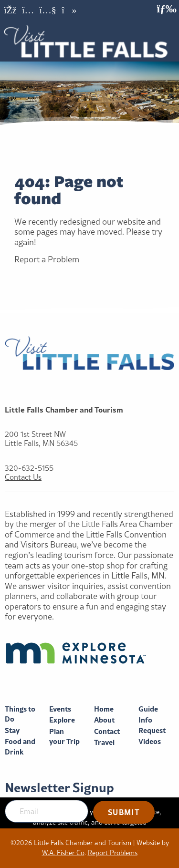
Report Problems (113, 853)
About (104, 720)
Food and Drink (20, 747)
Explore (62, 720)
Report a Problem (47, 259)
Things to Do (20, 714)
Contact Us (23, 477)
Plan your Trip (64, 737)
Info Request (152, 725)
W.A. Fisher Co (63, 853)
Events (60, 709)
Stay (12, 730)
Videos (150, 741)
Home (104, 709)
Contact (107, 731)
